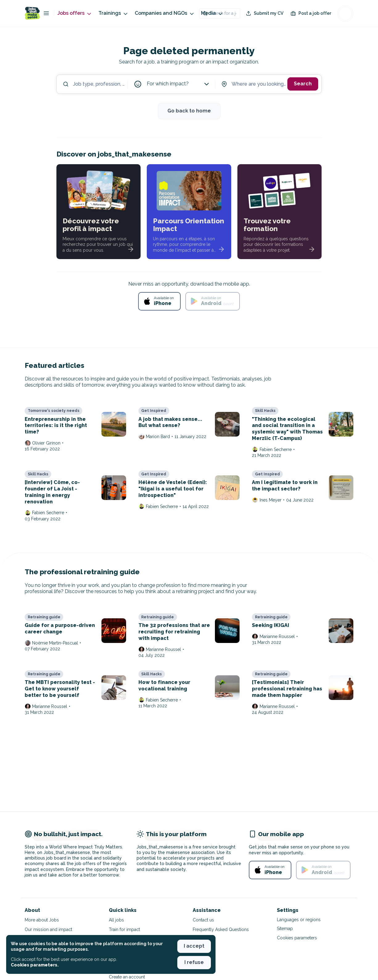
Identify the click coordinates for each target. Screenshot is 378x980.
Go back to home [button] (189, 111)
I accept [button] (194, 946)
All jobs (116, 920)
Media (212, 13)
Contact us (203, 920)
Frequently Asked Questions (221, 929)
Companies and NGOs (165, 13)
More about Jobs (42, 920)
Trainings (113, 13)
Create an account (127, 977)
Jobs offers (75, 13)
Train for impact (124, 929)
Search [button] (303, 84)
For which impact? (179, 84)
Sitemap (285, 929)
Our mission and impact (48, 929)
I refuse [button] (194, 962)
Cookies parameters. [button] (35, 965)
